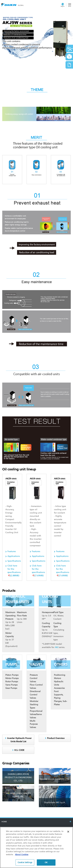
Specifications (14, 561)
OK (46, 862)
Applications (14, 556)
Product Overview (56, 738)
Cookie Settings (25, 862)
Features (12, 551)
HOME (4, 822)
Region (63, 6)
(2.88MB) (14, 571)
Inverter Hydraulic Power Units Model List (19, 740)
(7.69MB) (38, 571)
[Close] (68, 832)
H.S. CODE (19, 750)
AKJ (57, 647)
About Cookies (22, 855)
